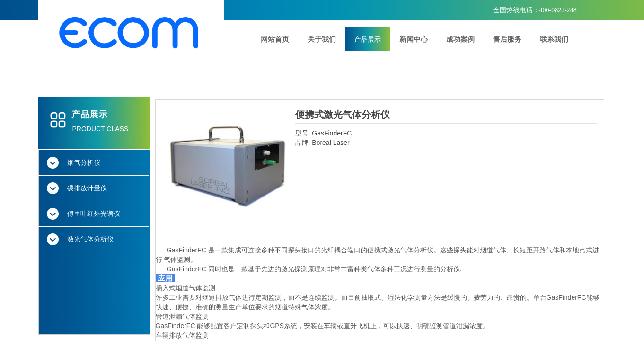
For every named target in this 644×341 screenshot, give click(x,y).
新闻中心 (414, 39)
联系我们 (554, 39)
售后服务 (507, 39)
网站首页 (275, 39)
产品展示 (368, 39)
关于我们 (322, 39)
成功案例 (460, 39)
